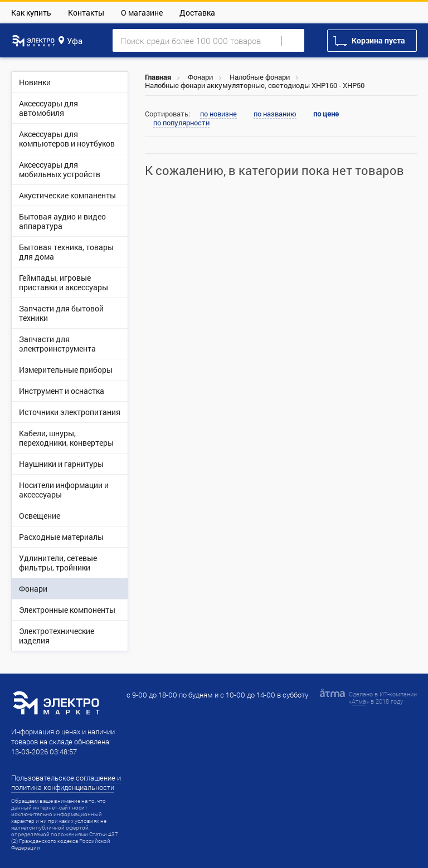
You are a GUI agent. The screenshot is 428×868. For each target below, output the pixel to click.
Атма (359, 701)
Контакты (86, 13)
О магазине (142, 13)
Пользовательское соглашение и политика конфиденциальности (66, 782)
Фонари (200, 77)
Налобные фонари (260, 77)
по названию (275, 114)
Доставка (197, 13)
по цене (326, 114)
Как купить (31, 13)
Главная (158, 77)
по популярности (181, 123)
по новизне (218, 114)
